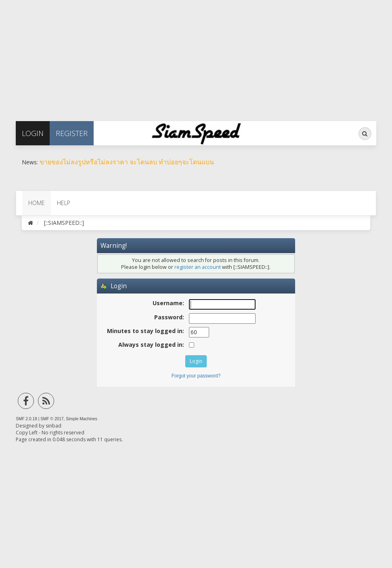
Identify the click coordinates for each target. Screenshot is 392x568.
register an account (198, 267)
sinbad (53, 426)
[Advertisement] (196, 57)
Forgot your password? (196, 376)
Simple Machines (82, 419)
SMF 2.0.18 (26, 419)
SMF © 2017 (52, 419)
